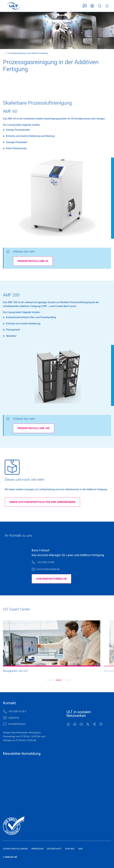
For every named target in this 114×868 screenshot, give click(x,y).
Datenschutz (54, 849)
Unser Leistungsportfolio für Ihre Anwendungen (42, 502)
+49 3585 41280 (46, 562)
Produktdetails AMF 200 (34, 428)
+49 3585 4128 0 (17, 711)
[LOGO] (13, 6)
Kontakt (70, 849)
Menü (107, 6)
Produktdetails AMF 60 (33, 261)
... (4, 53)
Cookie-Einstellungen (15, 849)
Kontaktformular (85, 6)
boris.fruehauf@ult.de (48, 569)
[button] (50, 680)
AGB (80, 849)
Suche (100, 6)
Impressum (37, 849)
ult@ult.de (14, 718)
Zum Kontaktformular (51, 579)
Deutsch (92, 6)
